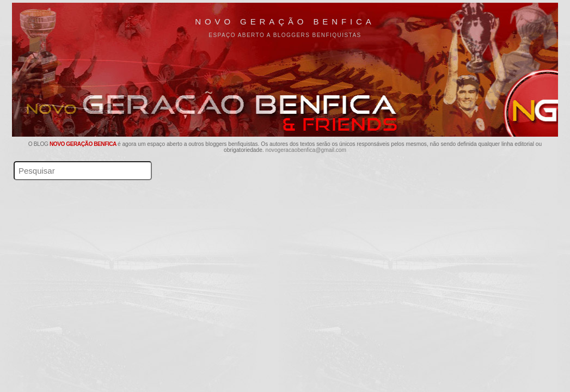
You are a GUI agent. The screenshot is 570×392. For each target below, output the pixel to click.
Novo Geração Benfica (285, 22)
